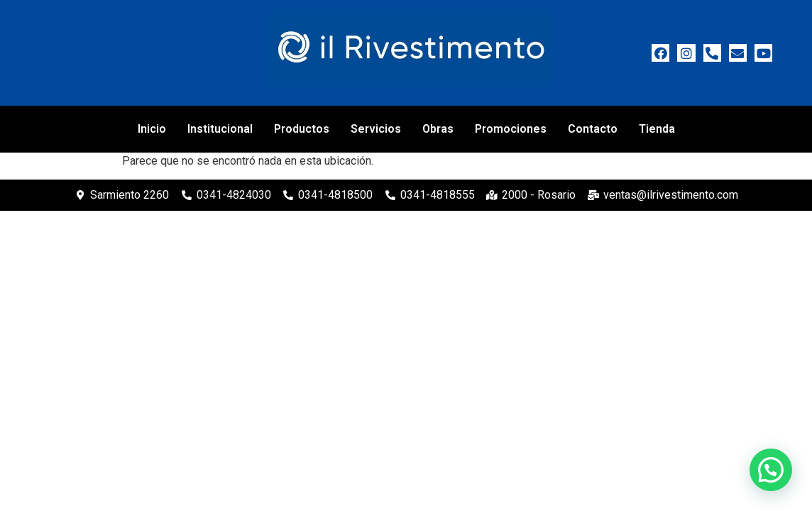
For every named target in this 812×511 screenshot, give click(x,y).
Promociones (511, 129)
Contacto (593, 129)
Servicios (376, 129)
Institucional (220, 129)
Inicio (152, 129)
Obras (438, 129)
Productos (302, 129)
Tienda (657, 129)
